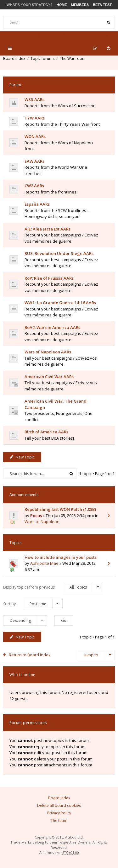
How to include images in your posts (61, 557)
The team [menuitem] (59, 820)
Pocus (36, 516)
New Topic (22, 457)
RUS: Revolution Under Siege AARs (59, 253)
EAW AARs (34, 161)
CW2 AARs (34, 186)
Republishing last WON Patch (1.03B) (60, 509)
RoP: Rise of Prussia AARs (49, 278)
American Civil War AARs (49, 377)
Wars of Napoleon (42, 521)
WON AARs (35, 136)
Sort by (33, 604)
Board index (14, 58)
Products (71, 35)
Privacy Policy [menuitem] (59, 813)
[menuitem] (108, 48)
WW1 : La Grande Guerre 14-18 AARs (60, 303)
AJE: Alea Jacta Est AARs (48, 229)
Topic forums (42, 58)
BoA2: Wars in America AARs (52, 327)
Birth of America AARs (46, 432)
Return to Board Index (30, 655)
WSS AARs (34, 99)
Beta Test (102, 5)
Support (100, 35)
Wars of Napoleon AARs (48, 352)
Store (45, 35)
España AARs (37, 204)
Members (80, 5)
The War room (73, 58)
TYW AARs (35, 118)
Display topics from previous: (53, 587)
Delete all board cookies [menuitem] (59, 805)
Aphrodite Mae (44, 563)
